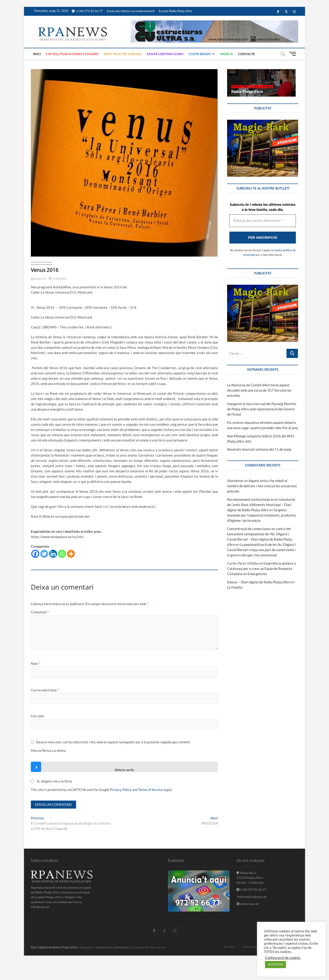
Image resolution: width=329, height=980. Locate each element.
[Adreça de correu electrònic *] (164, 512)
